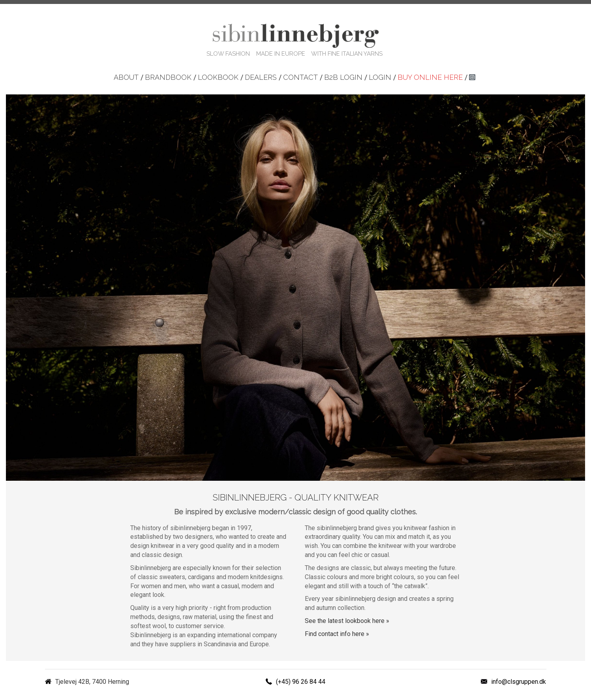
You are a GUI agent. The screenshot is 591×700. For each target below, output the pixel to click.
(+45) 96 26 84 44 (301, 682)
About (126, 77)
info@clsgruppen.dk (519, 682)
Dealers (261, 77)
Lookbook (218, 77)
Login (380, 77)
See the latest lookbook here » (347, 621)
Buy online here (430, 77)
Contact (300, 77)
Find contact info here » (337, 634)
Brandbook (168, 77)
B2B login (343, 77)
